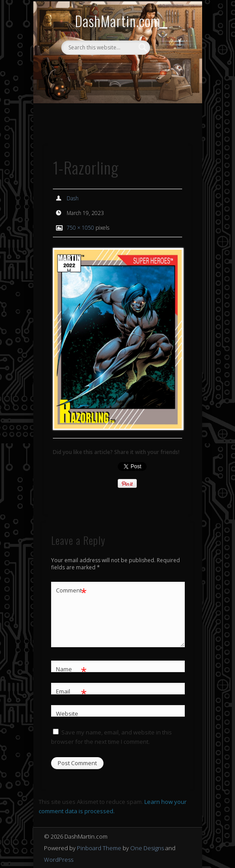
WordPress (59, 860)
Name (71, 669)
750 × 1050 (80, 228)
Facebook (107, 70)
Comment (71, 590)
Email (71, 692)
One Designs (147, 848)
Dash (73, 198)
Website (67, 714)
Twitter (125, 70)
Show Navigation (169, 124)
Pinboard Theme (99, 848)
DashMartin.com (118, 21)
